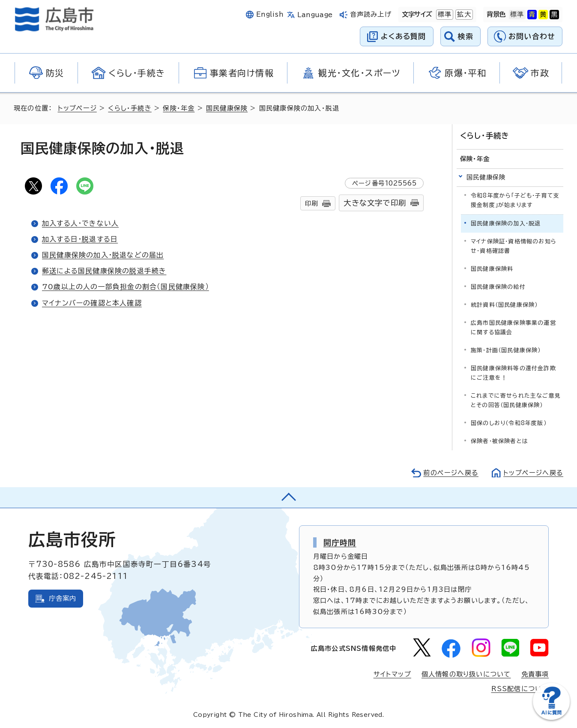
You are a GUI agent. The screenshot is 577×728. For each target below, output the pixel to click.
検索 (466, 36)
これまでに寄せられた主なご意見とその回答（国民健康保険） (516, 400)
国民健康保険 (227, 108)
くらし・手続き (130, 108)
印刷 (311, 203)
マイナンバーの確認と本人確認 (92, 303)
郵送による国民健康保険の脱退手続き (104, 271)
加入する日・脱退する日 (80, 239)
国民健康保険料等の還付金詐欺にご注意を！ (513, 373)
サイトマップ (392, 674)
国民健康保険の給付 (498, 287)
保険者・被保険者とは (499, 441)
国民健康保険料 (492, 269)
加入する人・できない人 (80, 223)
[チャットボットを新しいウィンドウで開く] (551, 718)
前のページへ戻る (451, 473)
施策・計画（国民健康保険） (506, 350)
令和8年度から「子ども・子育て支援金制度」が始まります (515, 200)
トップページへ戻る (533, 473)
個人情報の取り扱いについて (466, 674)
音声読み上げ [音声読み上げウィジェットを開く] (371, 14)
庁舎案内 (63, 598)
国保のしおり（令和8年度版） (509, 423)
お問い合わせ (532, 36)
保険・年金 (179, 108)
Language (315, 15)
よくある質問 (403, 36)
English (270, 14)
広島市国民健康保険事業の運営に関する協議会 (513, 328)
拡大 (463, 15)
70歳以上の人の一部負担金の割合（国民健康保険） (126, 287)
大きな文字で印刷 (375, 203)
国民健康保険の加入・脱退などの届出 (103, 255)
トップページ (77, 108)
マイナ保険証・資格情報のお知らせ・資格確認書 (514, 246)
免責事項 (535, 674)
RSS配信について (520, 689)
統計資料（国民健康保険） (504, 305)
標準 (444, 15)
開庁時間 (340, 542)
